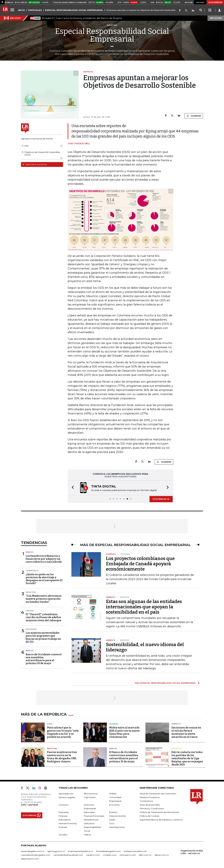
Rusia (50, 724)
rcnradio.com (110, 855)
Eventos (113, 812)
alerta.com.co (162, 855)
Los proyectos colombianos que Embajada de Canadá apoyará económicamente (140, 564)
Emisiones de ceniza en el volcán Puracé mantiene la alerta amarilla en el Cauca (186, 732)
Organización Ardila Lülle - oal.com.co (192, 852)
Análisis (113, 794)
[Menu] (13, 10)
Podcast (63, 827)
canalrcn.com (93, 855)
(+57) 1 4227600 (29, 805)
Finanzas (63, 816)
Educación (31, 629)
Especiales (89, 812)
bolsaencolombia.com (135, 851)
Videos (87, 835)
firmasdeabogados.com (108, 851)
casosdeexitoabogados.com (36, 855)
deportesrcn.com (30, 859)
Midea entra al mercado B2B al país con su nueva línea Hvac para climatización (124, 732)
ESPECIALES (35, 10)
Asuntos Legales (67, 797)
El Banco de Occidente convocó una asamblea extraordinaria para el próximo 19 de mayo (124, 757)
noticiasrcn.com (128, 855)
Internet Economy (68, 823)
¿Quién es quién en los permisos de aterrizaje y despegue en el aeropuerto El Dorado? (44, 579)
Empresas (64, 812)
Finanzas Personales (94, 816)
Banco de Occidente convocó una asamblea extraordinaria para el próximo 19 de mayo (44, 659)
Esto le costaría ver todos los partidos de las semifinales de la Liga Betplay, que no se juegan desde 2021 (187, 758)
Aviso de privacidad (150, 805)
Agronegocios (66, 794)
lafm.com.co (145, 855)
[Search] (201, 10)
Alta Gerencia (91, 794)
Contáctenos (146, 801)
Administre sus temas (35, 164)
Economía (114, 805)
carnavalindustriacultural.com (68, 855)
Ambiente (176, 724)
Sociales (114, 724)
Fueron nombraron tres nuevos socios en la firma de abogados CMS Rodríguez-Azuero (62, 757)
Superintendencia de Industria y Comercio (161, 820)
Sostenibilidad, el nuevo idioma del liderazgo (145, 647)
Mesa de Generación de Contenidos (158, 794)
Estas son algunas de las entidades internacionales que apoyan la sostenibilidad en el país (144, 607)
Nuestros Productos (150, 797)
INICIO (22, 10)
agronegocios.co (56, 851)
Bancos (30, 552)
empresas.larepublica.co (80, 851)
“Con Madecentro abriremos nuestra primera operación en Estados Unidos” (44, 599)
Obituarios (89, 823)
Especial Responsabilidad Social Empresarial (112, 35)
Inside (112, 820)
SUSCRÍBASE (215, 2)
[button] (72, 488)
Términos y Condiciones (152, 808)
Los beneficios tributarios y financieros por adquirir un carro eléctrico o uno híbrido (44, 559)
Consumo (64, 805)
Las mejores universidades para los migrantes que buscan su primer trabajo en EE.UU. (43, 637)
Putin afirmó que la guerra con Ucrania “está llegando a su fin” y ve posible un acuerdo (63, 732)
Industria (31, 592)
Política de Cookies (149, 816)
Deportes (177, 749)
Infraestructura (91, 820)
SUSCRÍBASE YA (161, 499)
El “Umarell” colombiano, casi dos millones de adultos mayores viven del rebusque (43, 617)
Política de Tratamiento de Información (159, 812)
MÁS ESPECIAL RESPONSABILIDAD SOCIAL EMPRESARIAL (165, 683)
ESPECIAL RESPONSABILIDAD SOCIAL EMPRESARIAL (74, 10)
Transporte (32, 571)
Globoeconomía (118, 816)
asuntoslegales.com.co (33, 851)
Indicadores (65, 820)
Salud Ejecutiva (117, 827)
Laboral (30, 611)
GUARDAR (194, 116)
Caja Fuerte (90, 797)
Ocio (112, 823)
